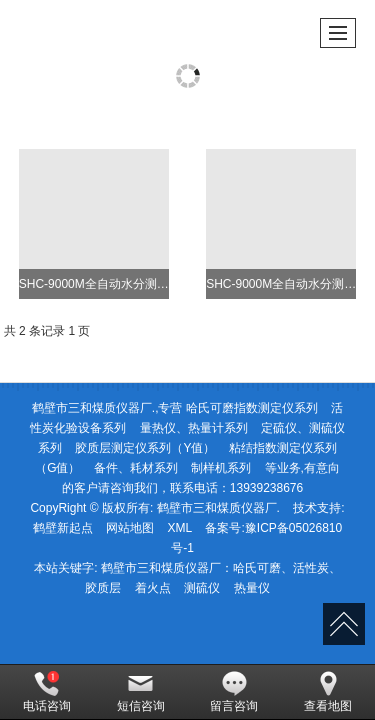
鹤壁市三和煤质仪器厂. (218, 508)
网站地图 (130, 528)
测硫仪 (202, 588)
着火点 (153, 588)
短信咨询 (141, 692)
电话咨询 (47, 692)
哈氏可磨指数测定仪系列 (252, 408)
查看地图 (328, 692)
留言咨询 (234, 692)
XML (179, 528)
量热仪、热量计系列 (194, 428)
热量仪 (252, 588)
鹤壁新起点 (63, 528)
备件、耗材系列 (136, 468)
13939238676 (266, 488)
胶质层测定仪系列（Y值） (145, 448)
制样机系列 (221, 468)
